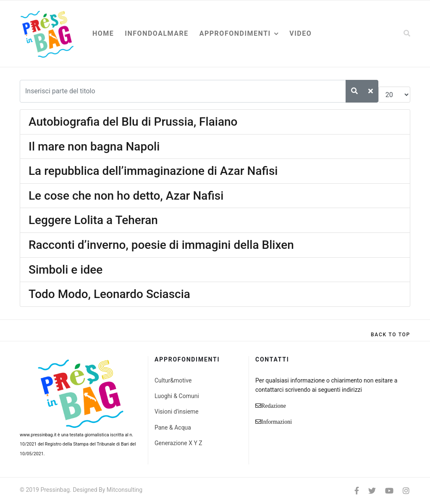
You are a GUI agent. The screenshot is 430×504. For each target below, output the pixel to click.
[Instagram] (406, 491)
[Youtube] (389, 491)
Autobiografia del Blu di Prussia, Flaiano (133, 122)
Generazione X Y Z (178, 443)
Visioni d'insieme (177, 412)
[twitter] (372, 491)
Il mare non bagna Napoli (94, 146)
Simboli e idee (66, 270)
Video (300, 33)
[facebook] (357, 491)
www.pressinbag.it (38, 435)
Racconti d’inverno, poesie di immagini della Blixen (161, 245)
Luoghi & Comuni (177, 396)
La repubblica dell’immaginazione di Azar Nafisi (153, 171)
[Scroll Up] (391, 335)
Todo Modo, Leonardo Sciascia (109, 294)
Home (103, 33)
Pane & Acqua (173, 427)
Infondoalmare (156, 33)
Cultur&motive (173, 380)
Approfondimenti (235, 33)
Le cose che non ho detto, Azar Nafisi (126, 196)
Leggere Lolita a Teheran (93, 220)
